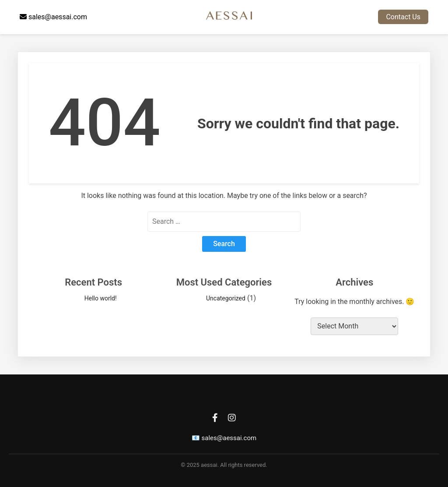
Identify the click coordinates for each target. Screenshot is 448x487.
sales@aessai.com (53, 17)
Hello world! (101, 298)
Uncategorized (226, 298)
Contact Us (403, 17)
